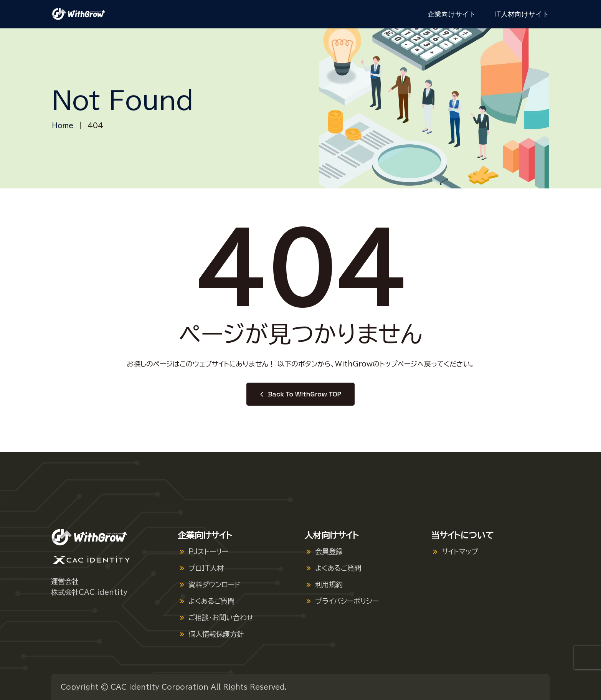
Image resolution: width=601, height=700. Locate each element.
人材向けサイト (332, 535)
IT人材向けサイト (522, 14)
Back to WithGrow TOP (301, 394)
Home (63, 125)
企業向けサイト (452, 14)
